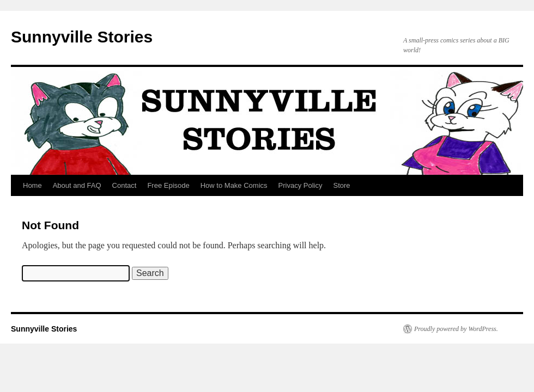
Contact (125, 185)
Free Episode (168, 185)
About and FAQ (77, 185)
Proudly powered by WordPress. (456, 329)
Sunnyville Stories (82, 37)
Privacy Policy (301, 185)
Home (32, 185)
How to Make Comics (234, 185)
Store (341, 185)
